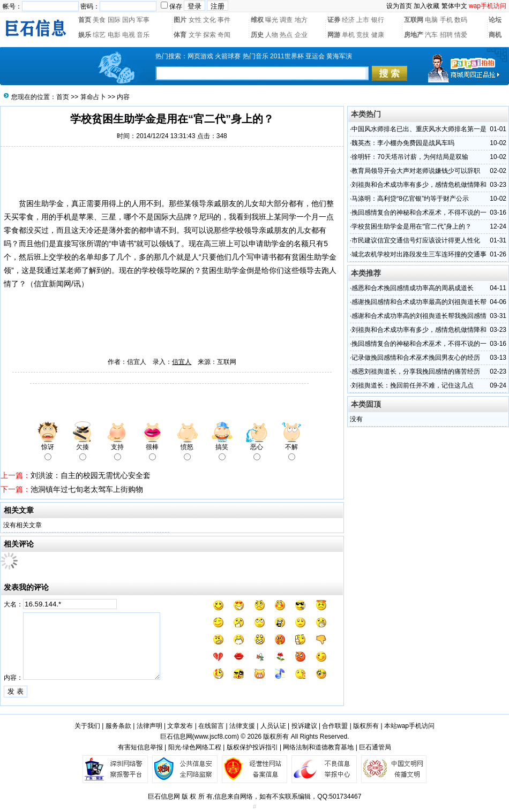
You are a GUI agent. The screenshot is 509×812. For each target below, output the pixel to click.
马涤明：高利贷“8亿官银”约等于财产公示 (410, 199)
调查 (286, 20)
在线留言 (211, 726)
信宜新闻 (49, 284)
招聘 (446, 35)
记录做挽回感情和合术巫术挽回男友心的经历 (416, 358)
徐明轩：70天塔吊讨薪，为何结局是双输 (410, 157)
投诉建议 (304, 726)
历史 (257, 35)
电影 (114, 35)
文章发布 (180, 726)
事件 (224, 20)
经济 (348, 20)
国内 (129, 20)
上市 (363, 20)
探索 (209, 35)
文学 (195, 35)
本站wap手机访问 (409, 726)
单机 (348, 35)
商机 (495, 35)
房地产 (414, 35)
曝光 (272, 20)
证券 (334, 20)
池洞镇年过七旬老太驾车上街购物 (87, 489)
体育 (180, 35)
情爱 (461, 35)
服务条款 (118, 726)
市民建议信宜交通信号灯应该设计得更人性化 (416, 240)
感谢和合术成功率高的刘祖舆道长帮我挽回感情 (419, 316)
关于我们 (87, 726)
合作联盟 (335, 726)
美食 (99, 20)
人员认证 (273, 726)
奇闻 (224, 35)
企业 (301, 35)
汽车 (431, 35)
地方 (301, 20)
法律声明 (149, 726)
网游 (334, 35)
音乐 (143, 35)
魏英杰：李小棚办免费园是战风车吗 (403, 143)
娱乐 (85, 35)
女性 (195, 20)
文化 (209, 20)
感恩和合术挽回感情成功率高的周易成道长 (413, 288)
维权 (257, 20)
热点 (286, 35)
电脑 (431, 20)
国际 (114, 20)
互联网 (414, 20)
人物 (272, 35)
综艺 (99, 35)
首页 (85, 20)
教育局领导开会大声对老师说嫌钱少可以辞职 (416, 171)
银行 (378, 20)
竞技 (363, 35)
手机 (446, 20)
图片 (180, 20)
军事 (143, 20)
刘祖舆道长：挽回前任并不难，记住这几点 (413, 385)
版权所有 (366, 726)
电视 (129, 35)
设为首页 (399, 6)
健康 (378, 35)
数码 (461, 20)
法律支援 (242, 726)
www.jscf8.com (216, 737)
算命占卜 (93, 97)
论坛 (495, 20)
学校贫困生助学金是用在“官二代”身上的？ (411, 226)
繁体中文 (454, 6)
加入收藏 (426, 6)
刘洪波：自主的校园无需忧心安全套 (91, 475)
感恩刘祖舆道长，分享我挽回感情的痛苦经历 (416, 371)
